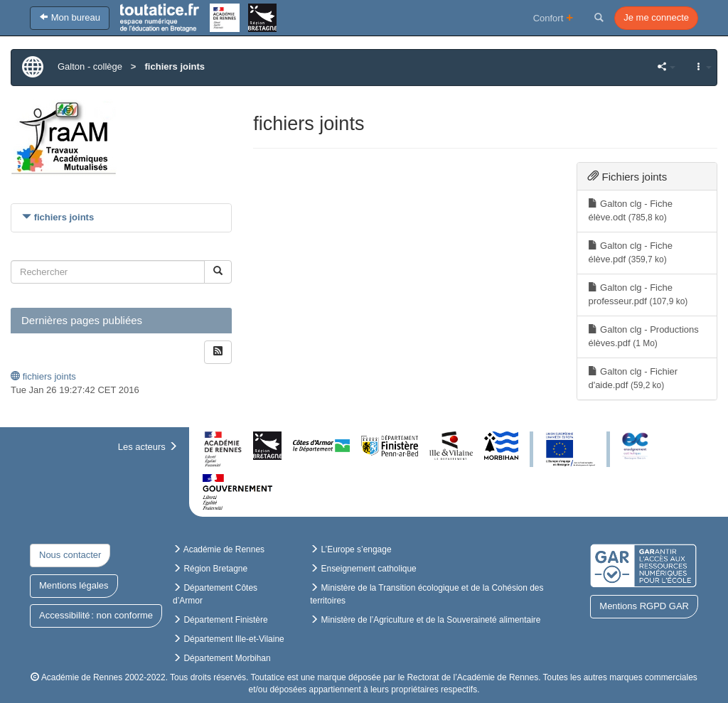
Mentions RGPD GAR (644, 606)
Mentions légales (74, 585)
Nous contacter (70, 555)
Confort (553, 17)
